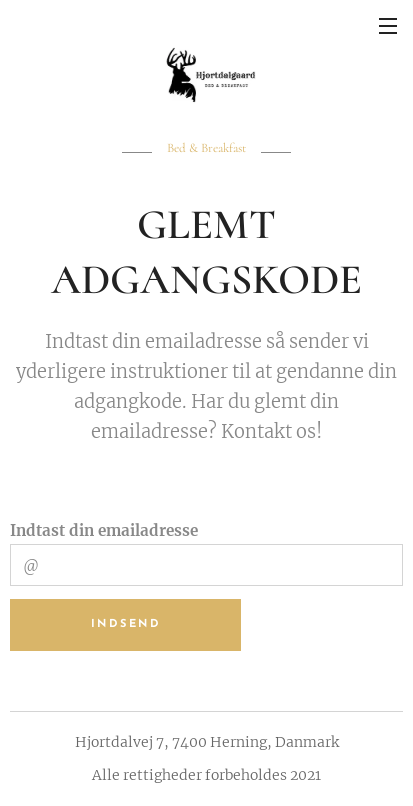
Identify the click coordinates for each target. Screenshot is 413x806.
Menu (388, 26)
